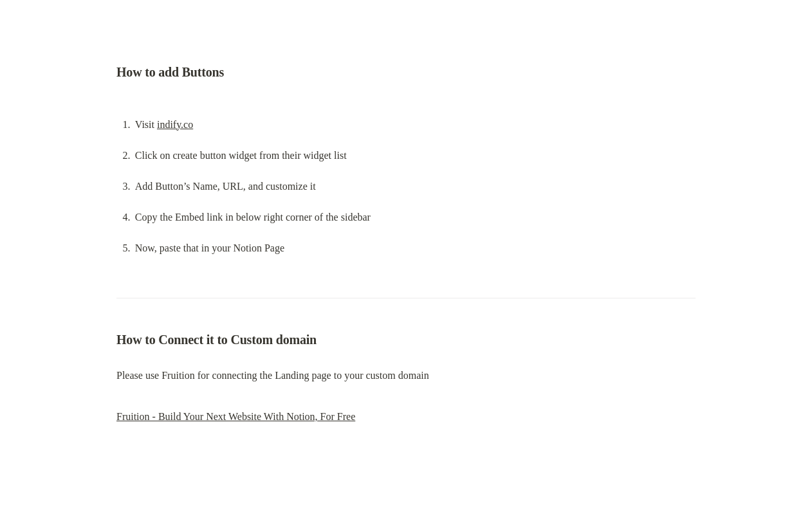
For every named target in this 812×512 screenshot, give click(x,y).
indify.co (175, 124)
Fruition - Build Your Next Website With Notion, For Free (236, 416)
